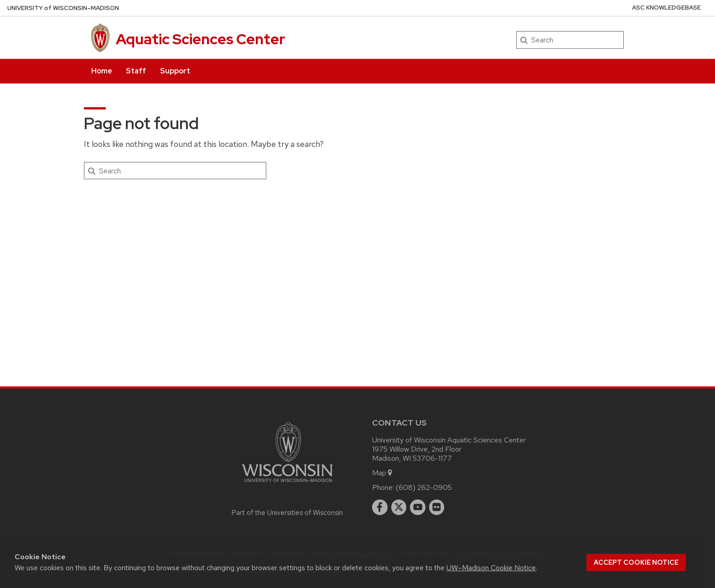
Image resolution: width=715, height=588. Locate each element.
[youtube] (418, 507)
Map (383, 473)
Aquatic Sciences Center (200, 39)
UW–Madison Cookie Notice (491, 568)
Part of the (287, 513)
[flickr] (437, 507)
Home (102, 71)
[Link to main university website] (287, 484)
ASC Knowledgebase (666, 8)
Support (175, 71)
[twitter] (399, 507)
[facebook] (380, 507)
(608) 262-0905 (424, 487)
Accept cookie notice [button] (636, 562)
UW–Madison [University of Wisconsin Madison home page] (63, 8)
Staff (136, 71)
